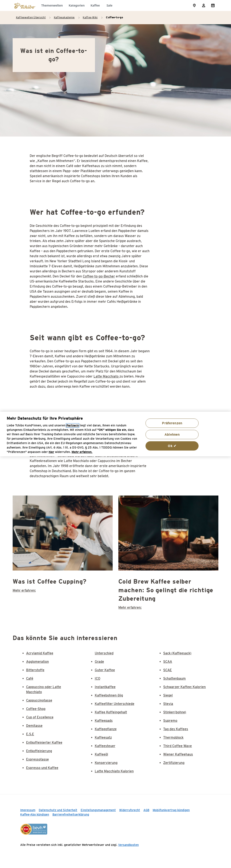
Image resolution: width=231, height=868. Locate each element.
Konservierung (106, 763)
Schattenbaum (174, 678)
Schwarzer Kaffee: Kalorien (184, 687)
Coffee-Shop (36, 709)
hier (51, 452)
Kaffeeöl (101, 754)
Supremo (170, 721)
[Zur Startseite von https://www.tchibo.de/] (25, 5)
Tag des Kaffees (176, 729)
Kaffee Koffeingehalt (111, 712)
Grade (99, 662)
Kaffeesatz (103, 737)
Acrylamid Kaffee (40, 653)
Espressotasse (37, 759)
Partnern (73, 425)
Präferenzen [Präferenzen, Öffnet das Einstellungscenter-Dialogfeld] (172, 423)
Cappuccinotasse (39, 700)
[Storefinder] (194, 5)
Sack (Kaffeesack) (177, 653)
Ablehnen (172, 434)
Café (30, 678)
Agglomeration (37, 662)
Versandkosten (128, 845)
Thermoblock (173, 737)
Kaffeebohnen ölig (109, 695)
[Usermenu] (204, 5)
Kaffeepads (104, 721)
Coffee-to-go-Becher (99, 276)
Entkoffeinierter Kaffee (44, 743)
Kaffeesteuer (105, 746)
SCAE (168, 670)
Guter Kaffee (105, 670)
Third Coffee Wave (178, 746)
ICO (97, 678)
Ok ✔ (172, 446)
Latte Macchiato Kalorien (114, 771)
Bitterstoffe (35, 670)
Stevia (168, 704)
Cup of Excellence (40, 717)
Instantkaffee (105, 687)
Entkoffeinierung (39, 751)
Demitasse (34, 726)
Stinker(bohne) (175, 712)
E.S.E (30, 734)
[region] (115, 434)
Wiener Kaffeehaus (178, 754)
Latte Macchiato (106, 376)
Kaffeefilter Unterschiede (115, 704)
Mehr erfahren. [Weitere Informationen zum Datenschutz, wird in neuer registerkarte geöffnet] (82, 452)
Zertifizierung (174, 763)
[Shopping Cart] (213, 5)
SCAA (168, 662)
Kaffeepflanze (106, 729)
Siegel (168, 695)
